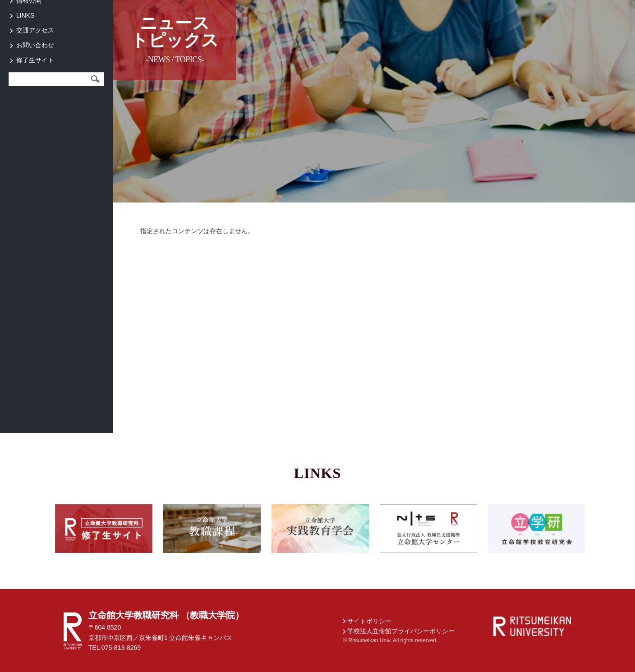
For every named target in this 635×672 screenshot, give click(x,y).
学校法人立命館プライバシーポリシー (401, 631)
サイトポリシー (369, 621)
